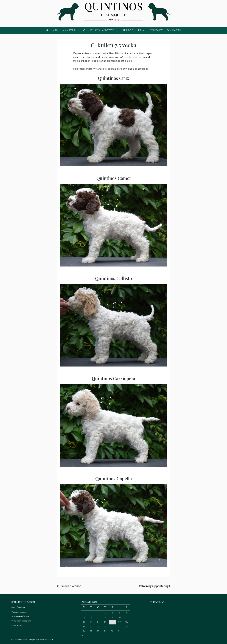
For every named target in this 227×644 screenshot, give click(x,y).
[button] (47, 30)
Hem (56, 30)
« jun (82, 635)
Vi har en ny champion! (21, 621)
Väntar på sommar (19, 612)
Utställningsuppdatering (154, 586)
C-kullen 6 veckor (69, 586)
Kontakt (156, 30)
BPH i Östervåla (18, 607)
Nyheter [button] (69, 30)
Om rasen (174, 30)
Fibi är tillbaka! (18, 625)
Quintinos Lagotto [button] (99, 30)
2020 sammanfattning (20, 616)
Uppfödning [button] (132, 30)
